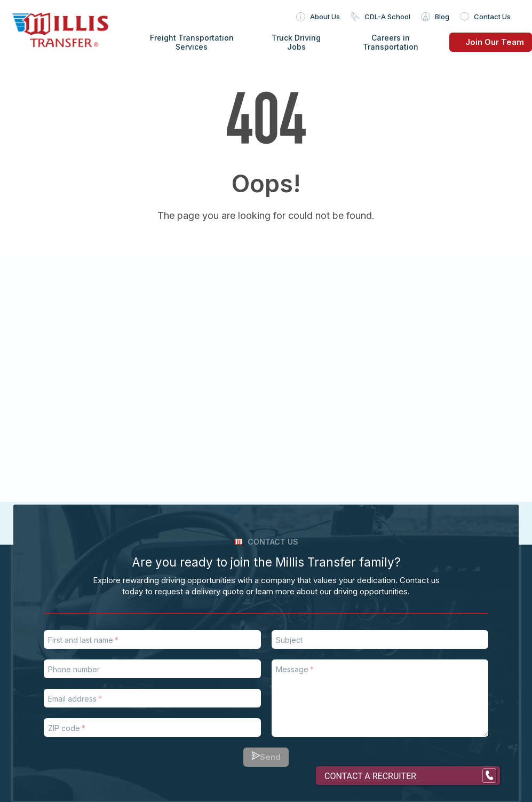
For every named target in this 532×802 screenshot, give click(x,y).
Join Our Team (487, 42)
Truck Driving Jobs (296, 42)
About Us (325, 17)
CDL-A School (387, 17)
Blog (442, 17)
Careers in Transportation (391, 42)
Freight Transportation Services (192, 42)
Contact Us (492, 17)
